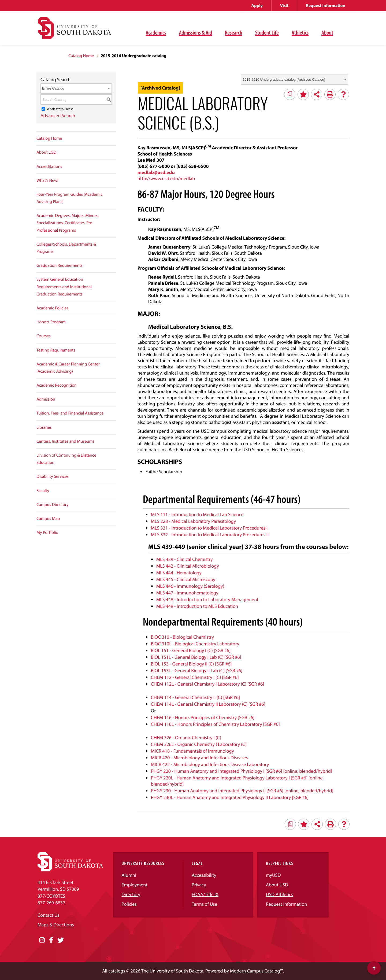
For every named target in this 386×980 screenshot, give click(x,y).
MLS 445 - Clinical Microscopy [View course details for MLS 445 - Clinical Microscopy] (186, 579)
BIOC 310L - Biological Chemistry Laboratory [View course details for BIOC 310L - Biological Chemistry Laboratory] (195, 644)
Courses (44, 336)
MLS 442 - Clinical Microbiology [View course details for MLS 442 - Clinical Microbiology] (188, 566)
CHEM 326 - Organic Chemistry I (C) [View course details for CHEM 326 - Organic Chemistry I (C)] (186, 737)
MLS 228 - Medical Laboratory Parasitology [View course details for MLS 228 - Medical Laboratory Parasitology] (193, 521)
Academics (156, 32)
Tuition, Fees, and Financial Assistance (70, 413)
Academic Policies (52, 308)
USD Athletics (280, 894)
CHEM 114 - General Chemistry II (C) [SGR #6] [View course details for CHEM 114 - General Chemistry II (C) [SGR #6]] (195, 697)
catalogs (117, 971)
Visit (284, 6)
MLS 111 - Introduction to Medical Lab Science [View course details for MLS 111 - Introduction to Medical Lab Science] (197, 514)
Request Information (326, 6)
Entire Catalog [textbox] (53, 88)
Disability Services (53, 476)
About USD (46, 152)
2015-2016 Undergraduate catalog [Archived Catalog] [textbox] (284, 79)
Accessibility (204, 875)
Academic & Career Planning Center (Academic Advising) (68, 368)
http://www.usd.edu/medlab (166, 178)
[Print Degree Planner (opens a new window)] (290, 94)
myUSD (273, 875)
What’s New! (47, 180)
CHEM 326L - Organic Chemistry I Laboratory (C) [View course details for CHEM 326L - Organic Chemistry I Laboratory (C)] (199, 744)
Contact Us (48, 915)
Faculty (43, 491)
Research (234, 32)
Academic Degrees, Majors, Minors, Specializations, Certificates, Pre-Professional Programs (67, 223)
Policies (129, 904)
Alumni (129, 875)
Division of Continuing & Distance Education (66, 459)
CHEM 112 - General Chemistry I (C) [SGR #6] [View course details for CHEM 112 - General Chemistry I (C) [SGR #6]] (195, 677)
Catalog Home (81, 56)
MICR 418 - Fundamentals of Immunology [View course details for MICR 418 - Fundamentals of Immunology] (192, 751)
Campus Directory (53, 505)
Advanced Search (58, 115)
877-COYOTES (51, 896)
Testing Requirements (56, 350)
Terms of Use (204, 904)
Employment (135, 885)
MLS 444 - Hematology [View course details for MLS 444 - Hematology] (179, 573)
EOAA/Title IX (205, 894)
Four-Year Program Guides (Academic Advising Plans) (69, 198)
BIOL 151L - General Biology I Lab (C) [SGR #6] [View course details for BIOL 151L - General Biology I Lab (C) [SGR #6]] (196, 657)
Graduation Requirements (60, 265)
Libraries (44, 427)
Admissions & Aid (196, 32)
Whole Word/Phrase (60, 109)
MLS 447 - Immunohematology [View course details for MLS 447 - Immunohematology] (187, 593)
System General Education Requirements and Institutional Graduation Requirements (64, 287)
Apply (257, 6)
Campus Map (48, 519)
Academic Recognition (57, 385)
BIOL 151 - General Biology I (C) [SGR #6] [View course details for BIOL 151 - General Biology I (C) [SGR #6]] (191, 650)
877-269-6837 (51, 903)
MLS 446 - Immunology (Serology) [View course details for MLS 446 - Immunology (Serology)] (190, 586)
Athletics (300, 32)
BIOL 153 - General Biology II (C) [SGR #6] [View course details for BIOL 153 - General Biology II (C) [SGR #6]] (191, 664)
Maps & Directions (56, 925)
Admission (46, 399)
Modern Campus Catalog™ (256, 971)
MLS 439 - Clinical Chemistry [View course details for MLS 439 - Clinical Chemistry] (185, 559)
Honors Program (51, 322)
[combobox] (295, 80)
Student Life (267, 32)
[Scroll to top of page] (374, 968)
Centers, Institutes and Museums (65, 441)
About (327, 32)
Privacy (199, 885)
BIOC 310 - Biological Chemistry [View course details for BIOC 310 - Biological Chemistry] (182, 637)
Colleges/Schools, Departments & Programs (66, 248)
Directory (131, 894)
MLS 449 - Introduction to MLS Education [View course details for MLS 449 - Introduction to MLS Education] (197, 606)
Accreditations (49, 167)
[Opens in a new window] (42, 940)
